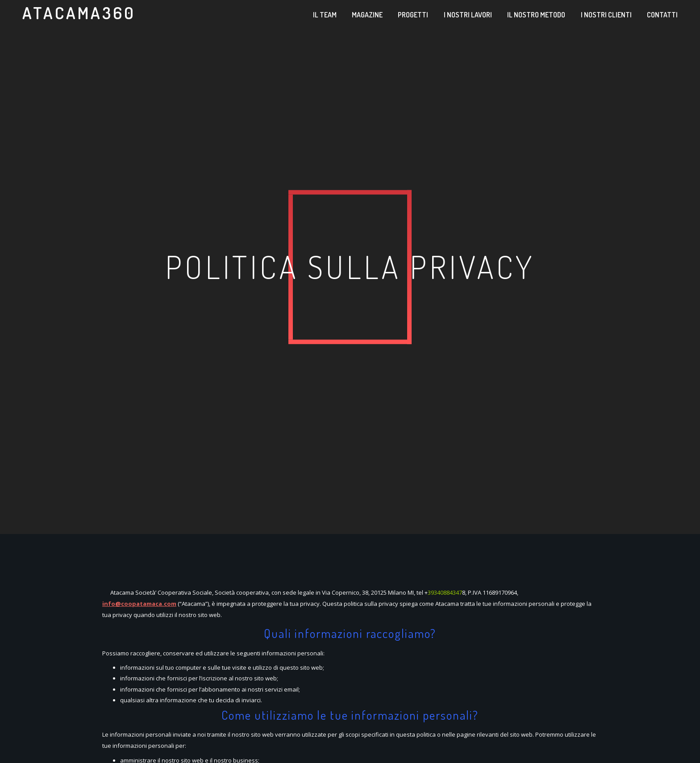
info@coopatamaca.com (139, 604)
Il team (325, 15)
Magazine (367, 15)
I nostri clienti (606, 15)
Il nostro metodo (536, 15)
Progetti (413, 15)
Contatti (662, 15)
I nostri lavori (468, 15)
